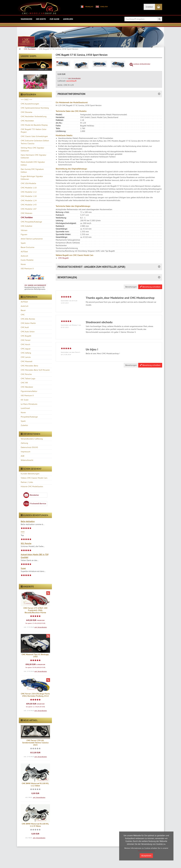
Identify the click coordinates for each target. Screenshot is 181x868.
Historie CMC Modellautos (32, 486)
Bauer (23, 310)
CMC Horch (25, 344)
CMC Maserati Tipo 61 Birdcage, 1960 (35, 656)
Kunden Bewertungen (30, 474)
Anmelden (68, 19)
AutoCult (25, 306)
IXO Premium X (27, 395)
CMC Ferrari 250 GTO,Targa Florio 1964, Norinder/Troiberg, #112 (35, 695)
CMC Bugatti (26, 336)
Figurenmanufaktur (29, 391)
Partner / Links (27, 482)
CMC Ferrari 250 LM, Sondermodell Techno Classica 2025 (35, 743)
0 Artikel (149, 7)
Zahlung (24, 443)
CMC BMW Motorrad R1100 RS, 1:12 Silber (35, 785)
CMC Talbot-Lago (28, 378)
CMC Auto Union (28, 332)
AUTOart (24, 302)
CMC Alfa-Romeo (28, 319)
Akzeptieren (146, 856)
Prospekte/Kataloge (29, 417)
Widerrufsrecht (27, 460)
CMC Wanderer (27, 387)
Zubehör (24, 425)
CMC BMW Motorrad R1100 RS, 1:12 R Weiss (35, 825)
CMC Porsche (26, 374)
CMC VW (24, 383)
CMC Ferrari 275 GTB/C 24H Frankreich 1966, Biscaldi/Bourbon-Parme (35, 610)
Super (23, 568)
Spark (23, 421)
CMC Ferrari (26, 340)
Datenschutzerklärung (146, 851)
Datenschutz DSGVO (29, 447)
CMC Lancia (26, 357)
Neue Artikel (29, 720)
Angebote (27, 586)
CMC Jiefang (26, 353)
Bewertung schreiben (150, 287)
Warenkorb (26, 19)
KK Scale (25, 400)
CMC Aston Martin (28, 323)
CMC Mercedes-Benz (29, 366)
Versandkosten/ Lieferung (32, 439)
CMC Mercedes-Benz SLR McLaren (35, 370)
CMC (23, 315)
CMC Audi (25, 327)
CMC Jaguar (26, 349)
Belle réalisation (28, 521)
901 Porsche (26, 543)
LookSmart (25, 408)
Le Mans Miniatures (29, 404)
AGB (22, 456)
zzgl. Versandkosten (41, 627)
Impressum (26, 452)
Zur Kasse (54, 19)
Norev (23, 412)
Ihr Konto (41, 19)
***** (23, 532)
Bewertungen (131, 287)
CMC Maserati (27, 361)
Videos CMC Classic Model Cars (34, 478)
